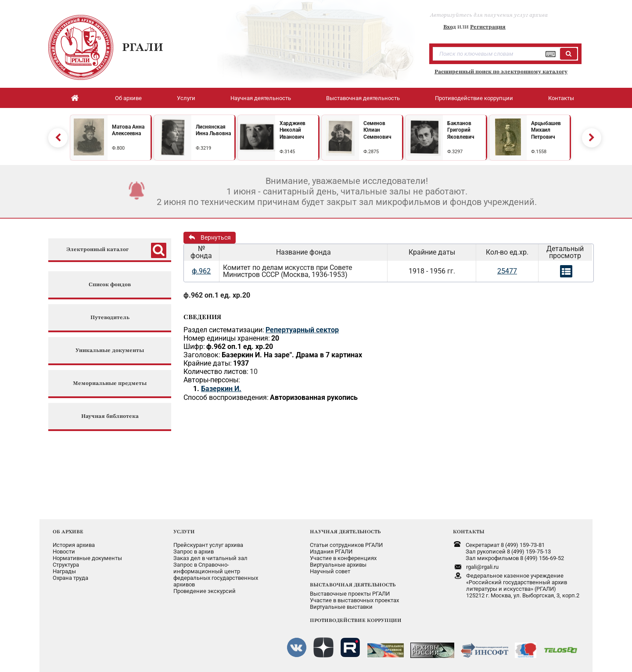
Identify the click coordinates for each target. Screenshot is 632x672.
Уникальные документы (110, 350)
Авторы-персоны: (212, 380)
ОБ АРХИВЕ (68, 532)
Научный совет (330, 571)
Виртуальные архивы (338, 565)
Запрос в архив (194, 552)
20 (275, 338)
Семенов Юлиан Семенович (377, 130)
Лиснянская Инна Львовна (213, 130)
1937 (241, 363)
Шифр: (194, 347)
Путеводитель (110, 318)
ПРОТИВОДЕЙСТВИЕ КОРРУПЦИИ (356, 620)
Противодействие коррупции (474, 98)
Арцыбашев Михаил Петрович (546, 130)
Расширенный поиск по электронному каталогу (501, 72)
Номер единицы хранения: (227, 338)
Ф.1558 (539, 152)
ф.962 (201, 271)
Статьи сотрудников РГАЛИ (346, 545)
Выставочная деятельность (363, 98)
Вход (450, 27)
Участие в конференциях (343, 558)
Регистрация (488, 27)
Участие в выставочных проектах (354, 600)
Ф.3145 (287, 152)
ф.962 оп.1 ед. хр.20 (217, 295)
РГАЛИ (143, 47)
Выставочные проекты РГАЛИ (350, 594)
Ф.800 (118, 148)
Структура (66, 565)
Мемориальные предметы (110, 383)
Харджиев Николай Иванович (293, 130)
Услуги (186, 98)
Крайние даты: (208, 363)
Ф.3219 (203, 148)
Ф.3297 (455, 152)
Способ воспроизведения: (226, 397)
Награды (64, 571)
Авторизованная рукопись (314, 397)
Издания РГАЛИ (331, 552)
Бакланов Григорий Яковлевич (461, 130)
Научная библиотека (110, 416)
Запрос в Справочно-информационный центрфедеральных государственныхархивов (216, 575)
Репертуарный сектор (302, 330)
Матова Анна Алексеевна (128, 130)
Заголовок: (202, 355)
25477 (507, 271)
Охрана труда (70, 578)
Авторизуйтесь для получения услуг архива (489, 15)
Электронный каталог (97, 250)
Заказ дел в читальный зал (210, 558)
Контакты (561, 98)
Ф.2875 (371, 152)
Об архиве (128, 98)
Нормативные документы (87, 558)
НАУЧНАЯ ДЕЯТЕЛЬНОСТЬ (345, 532)
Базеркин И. (221, 389)
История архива (74, 545)
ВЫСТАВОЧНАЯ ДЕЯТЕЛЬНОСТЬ (353, 585)
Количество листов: (216, 372)
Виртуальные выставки (341, 607)
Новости (64, 552)
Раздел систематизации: (224, 330)
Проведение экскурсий (205, 591)
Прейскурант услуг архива (208, 545)
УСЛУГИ (184, 532)
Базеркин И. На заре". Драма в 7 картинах (292, 355)
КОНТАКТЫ (469, 532)
